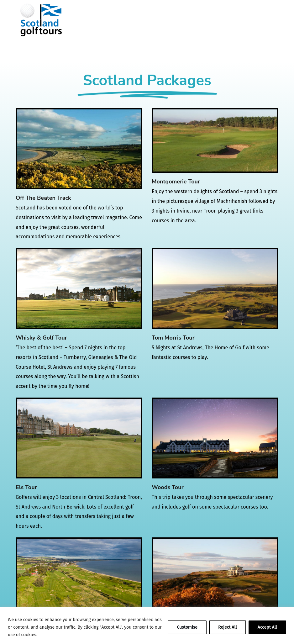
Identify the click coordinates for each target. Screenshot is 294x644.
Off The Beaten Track (43, 198)
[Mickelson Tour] (215, 578)
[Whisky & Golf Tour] (79, 288)
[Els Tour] (79, 438)
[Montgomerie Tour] (215, 140)
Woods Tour (168, 487)
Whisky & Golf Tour (41, 338)
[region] (147, 625)
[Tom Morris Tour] (215, 288)
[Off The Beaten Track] (79, 148)
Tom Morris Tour (173, 338)
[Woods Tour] (215, 438)
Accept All (267, 627)
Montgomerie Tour (176, 182)
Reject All (228, 627)
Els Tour (26, 487)
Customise (187, 627)
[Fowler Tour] (79, 578)
